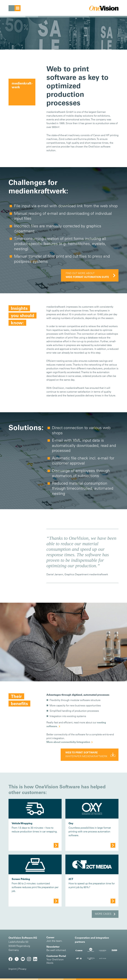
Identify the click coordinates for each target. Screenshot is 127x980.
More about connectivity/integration (68, 742)
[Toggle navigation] (15, 8)
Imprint (12, 969)
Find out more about (87, 275)
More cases (103, 914)
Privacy (22, 969)
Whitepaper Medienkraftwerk (86, 755)
